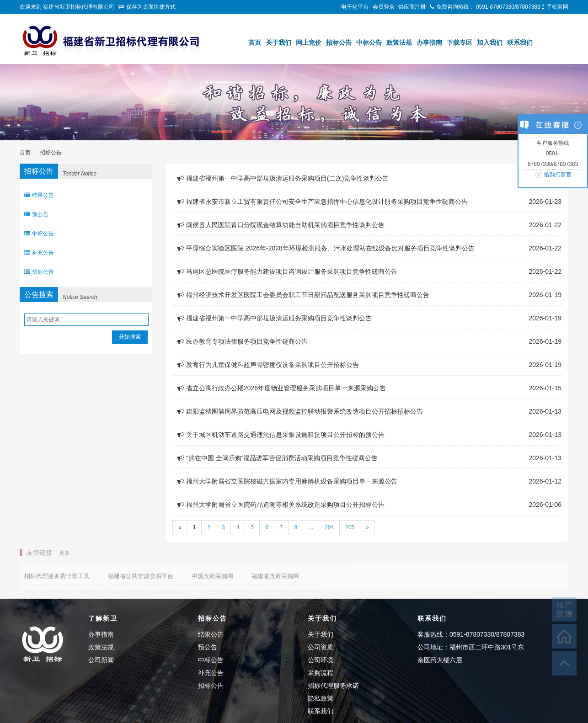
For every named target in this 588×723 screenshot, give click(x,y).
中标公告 (369, 43)
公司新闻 (101, 660)
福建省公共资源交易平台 (141, 576)
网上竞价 (309, 43)
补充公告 (39, 253)
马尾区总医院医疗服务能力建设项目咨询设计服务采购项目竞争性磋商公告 (287, 271)
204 (329, 527)
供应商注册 (412, 7)
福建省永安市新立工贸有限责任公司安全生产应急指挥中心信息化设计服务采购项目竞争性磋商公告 (323, 202)
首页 (255, 43)
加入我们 (490, 43)
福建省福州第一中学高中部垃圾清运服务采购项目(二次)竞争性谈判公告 (283, 178)
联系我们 (520, 43)
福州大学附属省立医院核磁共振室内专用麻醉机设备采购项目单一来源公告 (287, 481)
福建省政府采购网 (275, 576)
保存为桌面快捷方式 (151, 7)
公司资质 (321, 647)
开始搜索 (130, 337)
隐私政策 (321, 698)
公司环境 (321, 660)
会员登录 (384, 7)
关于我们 (278, 43)
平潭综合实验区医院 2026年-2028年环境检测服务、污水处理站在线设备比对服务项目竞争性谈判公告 (326, 248)
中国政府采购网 (212, 576)
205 (350, 527)
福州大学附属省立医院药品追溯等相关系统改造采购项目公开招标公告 (281, 505)
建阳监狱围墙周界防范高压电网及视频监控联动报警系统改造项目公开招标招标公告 (300, 411)
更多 (64, 553)
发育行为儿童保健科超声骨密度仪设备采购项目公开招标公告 (268, 365)
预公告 (36, 214)
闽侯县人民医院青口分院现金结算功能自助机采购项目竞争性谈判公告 (281, 225)
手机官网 (557, 7)
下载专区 (460, 43)
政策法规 (399, 43)
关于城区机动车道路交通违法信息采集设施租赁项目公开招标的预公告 (281, 435)
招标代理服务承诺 (333, 686)
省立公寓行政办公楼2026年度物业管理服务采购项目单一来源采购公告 (282, 388)
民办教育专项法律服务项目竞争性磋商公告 (243, 341)
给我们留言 (558, 175)
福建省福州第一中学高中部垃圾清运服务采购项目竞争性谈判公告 (275, 318)
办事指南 (429, 43)
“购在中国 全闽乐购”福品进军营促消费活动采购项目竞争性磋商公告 (278, 458)
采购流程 (321, 673)
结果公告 (39, 195)
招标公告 (339, 43)
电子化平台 (355, 7)
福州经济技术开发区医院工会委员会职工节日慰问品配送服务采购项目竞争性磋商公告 (303, 295)
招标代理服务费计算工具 (57, 576)
